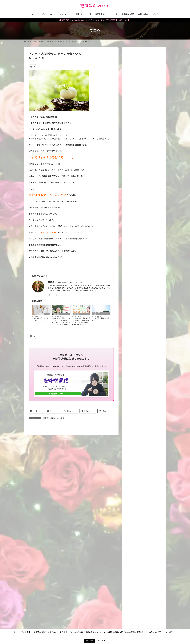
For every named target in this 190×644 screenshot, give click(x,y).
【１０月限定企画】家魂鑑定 (101, 319)
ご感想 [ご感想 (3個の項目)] (119, 624)
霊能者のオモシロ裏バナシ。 (139, 366)
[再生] (129, 152)
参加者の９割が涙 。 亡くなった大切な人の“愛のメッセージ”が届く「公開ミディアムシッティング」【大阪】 (61, 321)
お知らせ (47, 314)
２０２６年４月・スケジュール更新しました (41, 319)
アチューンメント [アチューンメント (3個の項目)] (106, 627)
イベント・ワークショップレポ (140, 321)
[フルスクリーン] (159, 152)
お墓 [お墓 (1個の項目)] (101, 617)
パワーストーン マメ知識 (138, 356)
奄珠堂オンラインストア (125, 601)
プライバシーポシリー (167, 632)
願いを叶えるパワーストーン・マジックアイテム (145, 328)
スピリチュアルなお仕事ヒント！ (141, 352)
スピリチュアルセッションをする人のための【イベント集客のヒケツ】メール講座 (146, 430)
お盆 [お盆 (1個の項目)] (110, 617)
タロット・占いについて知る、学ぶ (141, 381)
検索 (161, 612)
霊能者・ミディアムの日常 (138, 376)
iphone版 (134, 504)
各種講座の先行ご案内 (142, 414)
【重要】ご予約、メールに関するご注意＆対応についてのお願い (150, 198)
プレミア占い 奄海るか (139, 522)
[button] (144, 534)
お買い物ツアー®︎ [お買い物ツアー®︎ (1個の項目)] (106, 624)
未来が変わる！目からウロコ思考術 (54, 418)
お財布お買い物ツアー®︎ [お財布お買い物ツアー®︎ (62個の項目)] (108, 620)
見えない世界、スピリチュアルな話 (101, 313)
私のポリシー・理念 (135, 371)
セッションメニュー (135, 307)
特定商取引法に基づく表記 (71, 601)
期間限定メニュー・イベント (62, 314)
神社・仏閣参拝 (134, 361)
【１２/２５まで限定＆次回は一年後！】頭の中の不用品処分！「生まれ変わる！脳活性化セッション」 (81, 321)
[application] (144, 144)
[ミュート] (155, 152)
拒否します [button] (101, 641)
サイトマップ (108, 601)
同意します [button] (89, 641)
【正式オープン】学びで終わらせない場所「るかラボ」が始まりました (150, 212)
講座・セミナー (134, 312)
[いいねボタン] (31, 67)
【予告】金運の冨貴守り (147, 267)
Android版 (146, 504)
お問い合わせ (31, 601)
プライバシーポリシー (91, 601)
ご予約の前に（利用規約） (49, 601)
